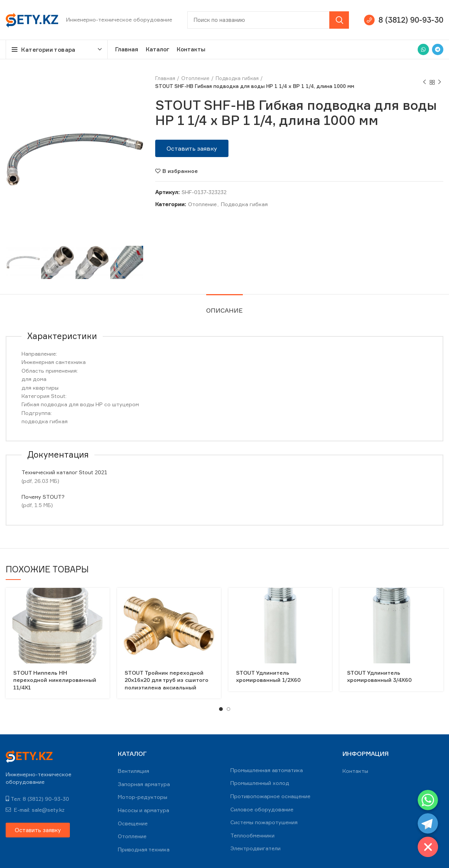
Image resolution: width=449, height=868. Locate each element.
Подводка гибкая (237, 78)
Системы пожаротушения (264, 822)
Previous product (424, 82)
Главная (165, 78)
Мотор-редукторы (143, 797)
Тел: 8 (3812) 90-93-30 (37, 799)
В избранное (180, 171)
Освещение (133, 823)
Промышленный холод (260, 783)
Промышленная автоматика (267, 770)
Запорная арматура (144, 784)
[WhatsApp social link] (423, 49)
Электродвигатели (255, 848)
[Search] (268, 20)
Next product (440, 82)
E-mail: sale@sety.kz (35, 810)
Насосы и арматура (143, 810)
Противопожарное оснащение (270, 796)
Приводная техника (144, 849)
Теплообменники (252, 835)
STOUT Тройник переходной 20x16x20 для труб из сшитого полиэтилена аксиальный (167, 680)
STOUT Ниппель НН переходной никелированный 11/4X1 (55, 680)
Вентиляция (133, 771)
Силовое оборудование (262, 809)
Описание (224, 310)
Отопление (195, 78)
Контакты (355, 771)
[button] (192, 148)
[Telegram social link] (438, 49)
